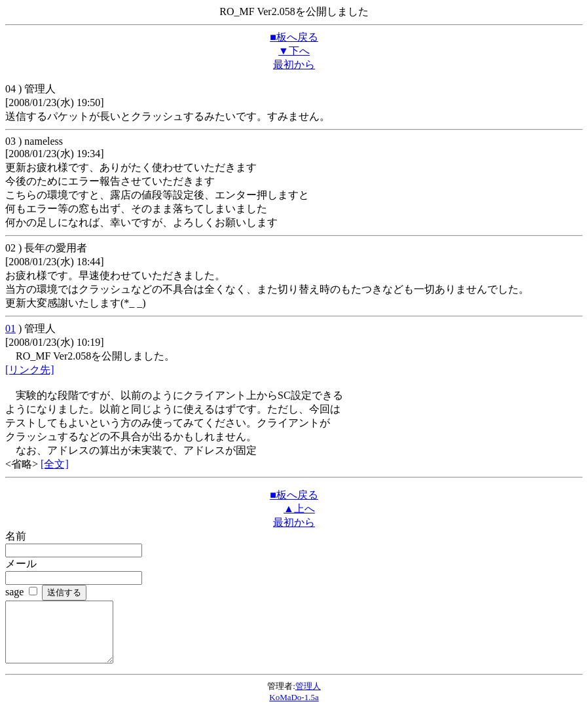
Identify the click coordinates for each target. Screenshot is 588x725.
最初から (294, 65)
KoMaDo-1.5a (294, 709)
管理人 (308, 698)
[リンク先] (30, 370)
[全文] (55, 464)
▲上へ (299, 509)
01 (10, 328)
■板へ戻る (294, 37)
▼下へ (294, 51)
